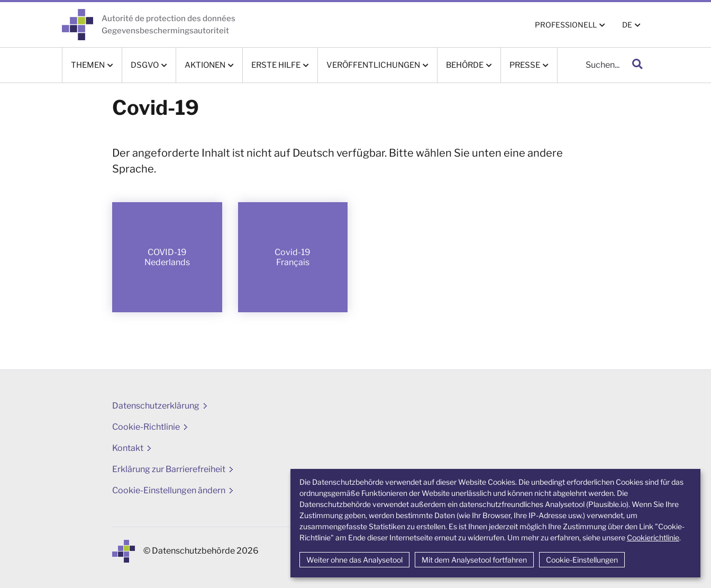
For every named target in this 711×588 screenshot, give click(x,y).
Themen (88, 65)
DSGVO (145, 65)
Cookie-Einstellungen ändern (169, 490)
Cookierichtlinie (653, 537)
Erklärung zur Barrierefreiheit (169, 469)
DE (627, 25)
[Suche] (592, 65)
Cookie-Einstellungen (582, 560)
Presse (525, 65)
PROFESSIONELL (566, 25)
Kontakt (128, 448)
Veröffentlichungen (373, 65)
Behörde (465, 65)
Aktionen (205, 65)
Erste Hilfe (276, 65)
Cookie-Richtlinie (146, 427)
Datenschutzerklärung (156, 406)
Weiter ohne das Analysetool (354, 560)
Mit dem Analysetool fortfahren (474, 560)
